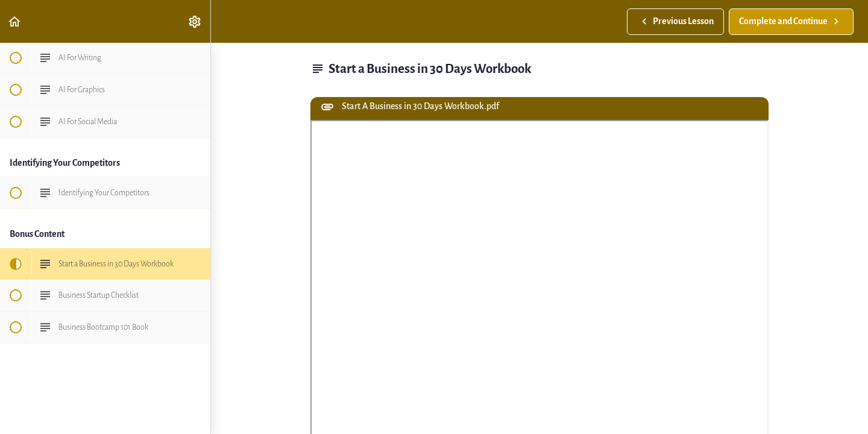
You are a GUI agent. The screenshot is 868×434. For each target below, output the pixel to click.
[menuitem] (195, 21)
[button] (15, 21)
